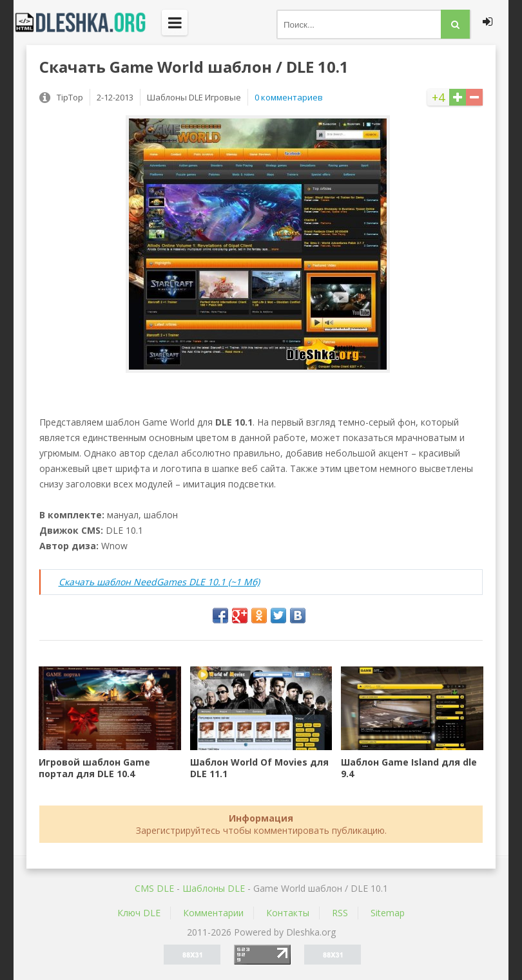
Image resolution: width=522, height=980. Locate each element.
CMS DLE (154, 888)
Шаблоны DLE (214, 888)
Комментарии (213, 913)
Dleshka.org (88, 23)
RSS (340, 913)
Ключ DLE (139, 913)
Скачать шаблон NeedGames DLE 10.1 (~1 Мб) (159, 582)
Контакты (288, 913)
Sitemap (388, 913)
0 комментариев (289, 97)
